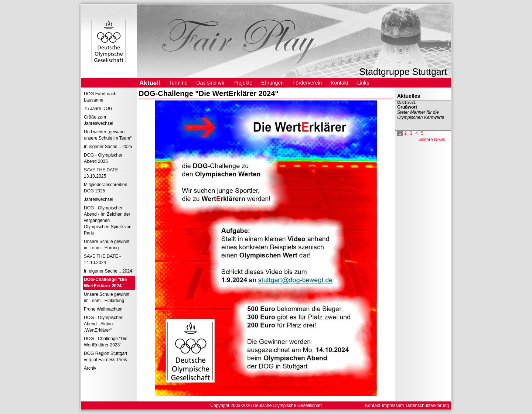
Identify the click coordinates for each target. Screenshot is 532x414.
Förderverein (307, 83)
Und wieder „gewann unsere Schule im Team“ (108, 135)
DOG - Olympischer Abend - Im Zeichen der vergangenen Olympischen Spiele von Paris (108, 220)
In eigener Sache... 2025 (108, 147)
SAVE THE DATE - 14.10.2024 (102, 259)
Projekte (243, 83)
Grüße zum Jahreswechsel (98, 120)
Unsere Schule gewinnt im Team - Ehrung (107, 245)
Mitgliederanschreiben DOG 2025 (105, 188)
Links (363, 83)
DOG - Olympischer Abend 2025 (103, 158)
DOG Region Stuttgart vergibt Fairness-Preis (105, 357)
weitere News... (434, 140)
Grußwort (407, 107)
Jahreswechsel (98, 199)
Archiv (90, 368)
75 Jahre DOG (98, 109)
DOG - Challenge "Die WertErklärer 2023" (106, 342)
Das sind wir (210, 83)
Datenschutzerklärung (427, 406)
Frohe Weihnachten (103, 309)
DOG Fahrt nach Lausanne (100, 97)
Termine (178, 83)
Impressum (393, 406)
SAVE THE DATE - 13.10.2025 (102, 173)
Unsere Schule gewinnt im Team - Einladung (107, 297)
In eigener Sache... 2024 (108, 271)
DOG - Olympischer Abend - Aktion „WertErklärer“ (103, 324)
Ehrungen (272, 83)
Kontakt (339, 83)
